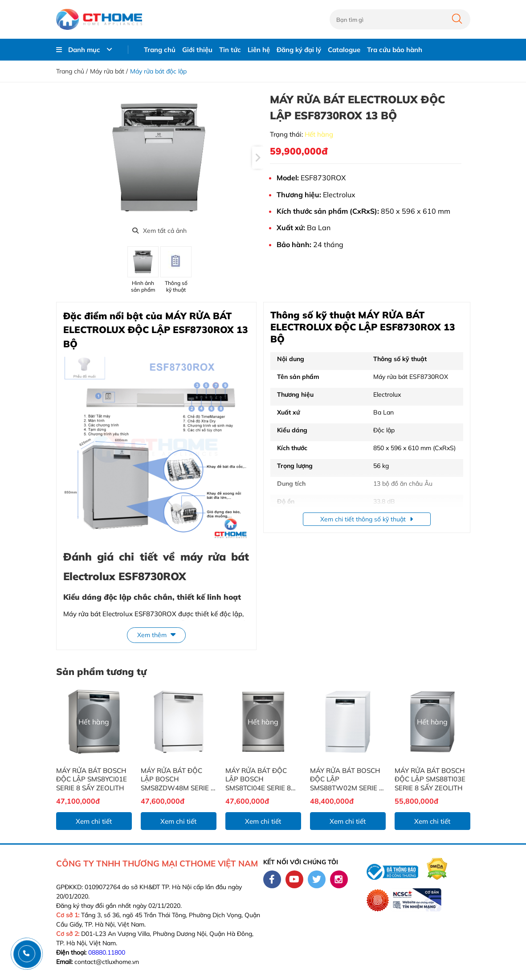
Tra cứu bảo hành (395, 50)
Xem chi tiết (94, 821)
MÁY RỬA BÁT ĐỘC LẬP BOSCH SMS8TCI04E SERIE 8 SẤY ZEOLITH (258, 779)
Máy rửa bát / (109, 71)
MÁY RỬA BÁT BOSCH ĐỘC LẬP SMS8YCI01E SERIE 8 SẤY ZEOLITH (92, 779)
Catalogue (344, 50)
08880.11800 (107, 952)
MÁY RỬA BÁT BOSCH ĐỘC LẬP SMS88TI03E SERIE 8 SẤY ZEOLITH (430, 779)
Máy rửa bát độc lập (158, 71)
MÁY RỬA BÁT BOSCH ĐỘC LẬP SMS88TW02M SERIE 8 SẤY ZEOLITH (347, 779)
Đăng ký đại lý (299, 50)
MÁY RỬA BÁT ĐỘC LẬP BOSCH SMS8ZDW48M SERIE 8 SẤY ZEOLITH (178, 779)
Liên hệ (259, 50)
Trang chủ (160, 50)
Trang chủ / (72, 71)
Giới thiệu (197, 50)
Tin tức (230, 50)
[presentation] (258, 158)
